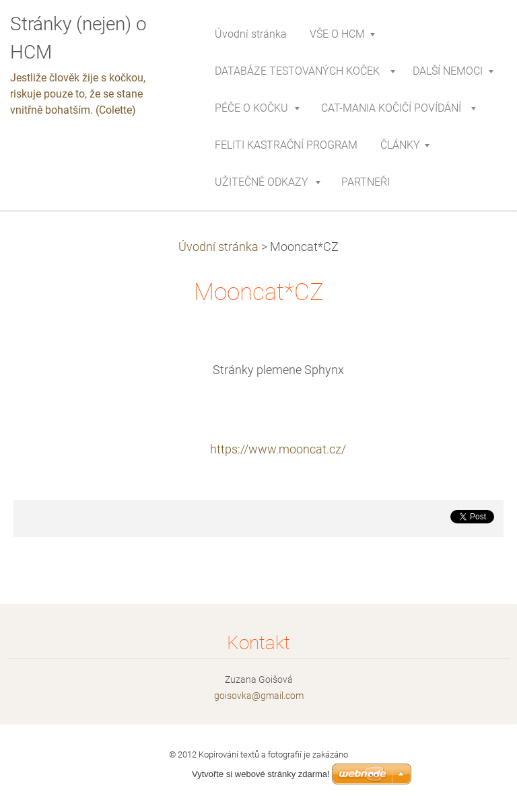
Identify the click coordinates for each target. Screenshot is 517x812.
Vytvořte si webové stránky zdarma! (261, 774)
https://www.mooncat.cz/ (278, 449)
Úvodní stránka (218, 247)
